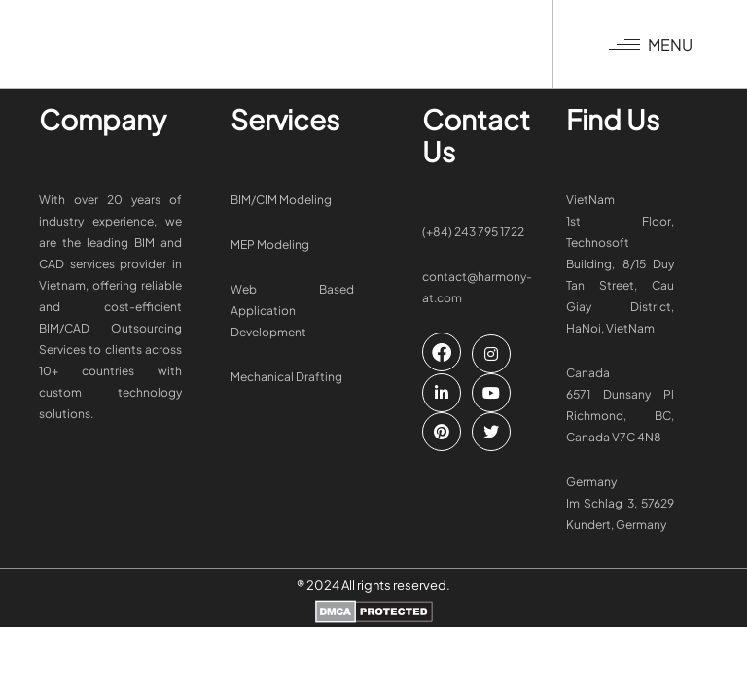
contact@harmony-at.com (477, 287)
